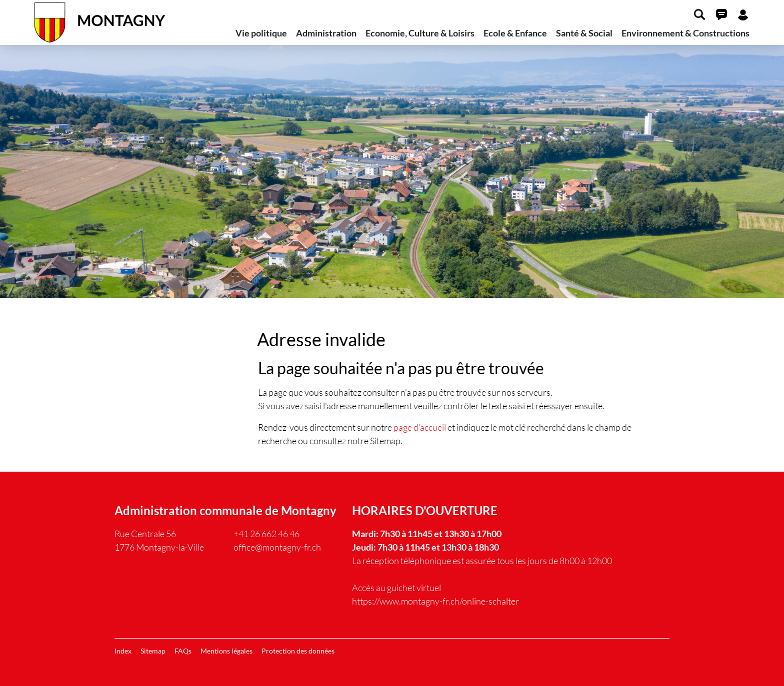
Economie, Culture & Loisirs (420, 33)
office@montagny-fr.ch (277, 547)
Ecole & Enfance (515, 33)
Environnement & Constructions (685, 33)
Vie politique (261, 33)
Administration (326, 33)
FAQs (183, 651)
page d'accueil (420, 427)
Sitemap (153, 651)
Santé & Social (584, 33)
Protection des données (298, 651)
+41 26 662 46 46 (266, 534)
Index (123, 651)
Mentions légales (226, 651)
